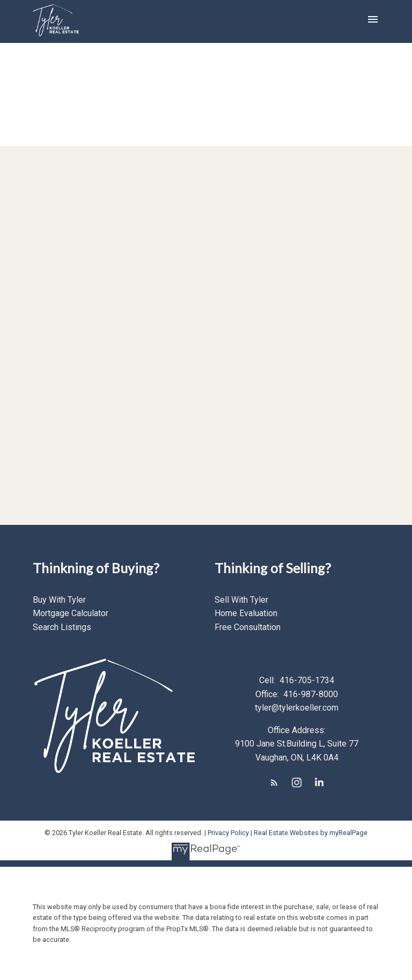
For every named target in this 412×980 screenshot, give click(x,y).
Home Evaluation (246, 613)
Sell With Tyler (241, 600)
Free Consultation (248, 627)
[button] (274, 782)
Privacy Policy (228, 833)
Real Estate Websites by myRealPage (311, 833)
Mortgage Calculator (71, 613)
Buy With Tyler (59, 600)
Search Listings (62, 627)
